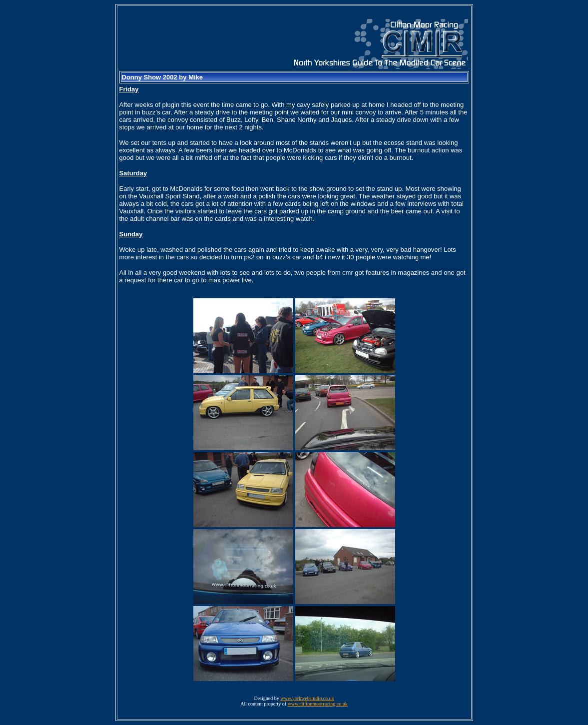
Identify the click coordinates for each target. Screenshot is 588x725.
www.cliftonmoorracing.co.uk (318, 704)
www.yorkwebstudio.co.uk (307, 698)
